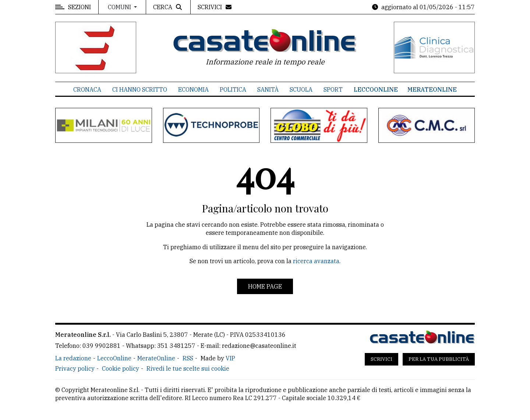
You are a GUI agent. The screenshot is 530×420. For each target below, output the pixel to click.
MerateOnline (432, 89)
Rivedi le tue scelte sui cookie (188, 368)
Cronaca (87, 89)
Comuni (120, 7)
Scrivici (381, 359)
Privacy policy (75, 368)
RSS (188, 358)
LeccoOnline (376, 89)
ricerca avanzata (316, 261)
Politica (233, 89)
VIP (230, 358)
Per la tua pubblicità (439, 359)
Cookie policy (121, 368)
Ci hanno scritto (140, 89)
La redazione (73, 358)
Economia (193, 89)
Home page (265, 286)
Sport (333, 89)
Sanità (268, 89)
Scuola (301, 89)
